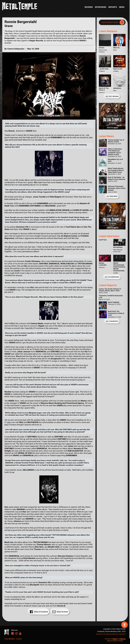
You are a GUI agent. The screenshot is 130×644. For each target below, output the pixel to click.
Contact (19, 639)
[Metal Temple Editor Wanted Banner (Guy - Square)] (112, 229)
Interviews (101, 7)
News (122, 7)
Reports (113, 7)
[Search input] (110, 22)
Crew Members (10, 639)
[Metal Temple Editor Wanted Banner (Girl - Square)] (112, 129)
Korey (115, 639)
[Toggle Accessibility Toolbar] (124, 625)
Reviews (89, 7)
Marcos (123, 639)
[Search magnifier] (122, 22)
